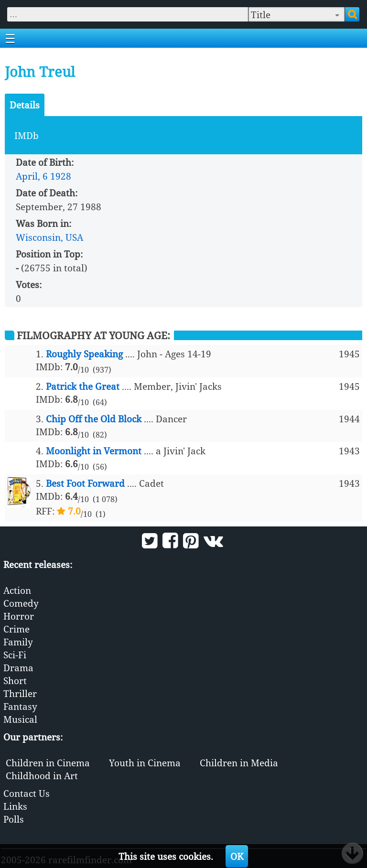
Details (25, 105)
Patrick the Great (83, 386)
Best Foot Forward (85, 483)
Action (17, 590)
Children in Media (239, 763)
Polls (14, 819)
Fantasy (20, 706)
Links (15, 806)
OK (237, 856)
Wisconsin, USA (49, 237)
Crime (16, 629)
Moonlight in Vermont (94, 451)
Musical (20, 719)
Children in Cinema (48, 763)
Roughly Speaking (84, 354)
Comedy (21, 603)
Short (15, 680)
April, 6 (32, 176)
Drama (18, 668)
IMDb (27, 135)
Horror (19, 616)
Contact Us (27, 793)
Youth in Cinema (145, 763)
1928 (61, 176)
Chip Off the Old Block (94, 419)
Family (18, 642)
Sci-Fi (15, 655)
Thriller (20, 693)
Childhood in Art (42, 776)
